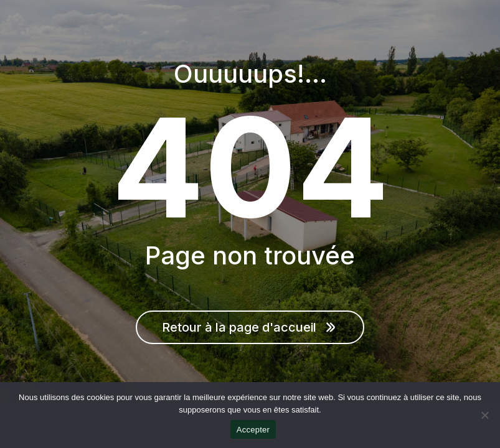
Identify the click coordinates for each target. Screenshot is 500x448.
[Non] (484, 415)
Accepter (253, 430)
